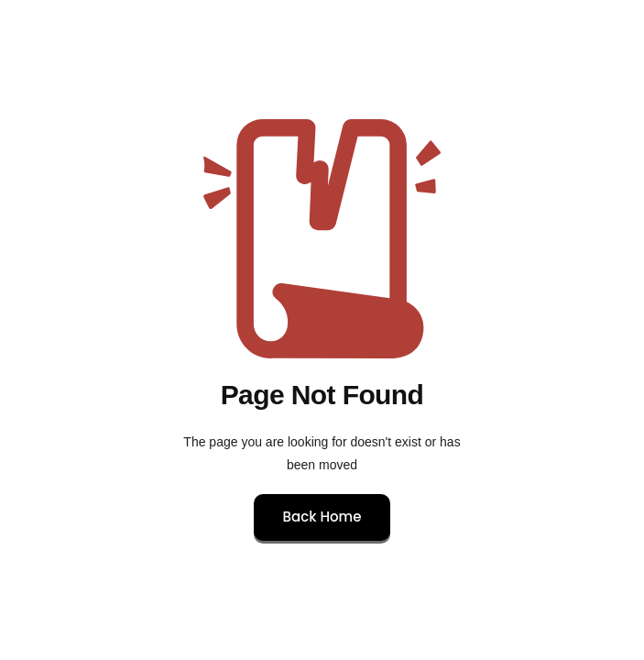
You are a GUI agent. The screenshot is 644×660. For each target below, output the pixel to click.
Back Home (322, 517)
